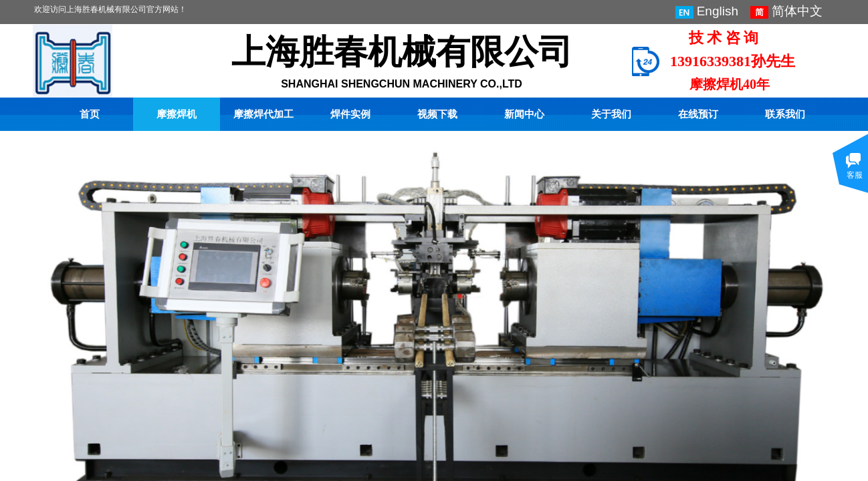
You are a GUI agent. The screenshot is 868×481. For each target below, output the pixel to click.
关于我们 (611, 114)
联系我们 (785, 114)
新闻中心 (524, 114)
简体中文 (786, 11)
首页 (90, 114)
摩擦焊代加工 (263, 114)
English (707, 11)
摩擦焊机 (177, 114)
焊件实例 (350, 114)
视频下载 (437, 114)
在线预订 (698, 114)
